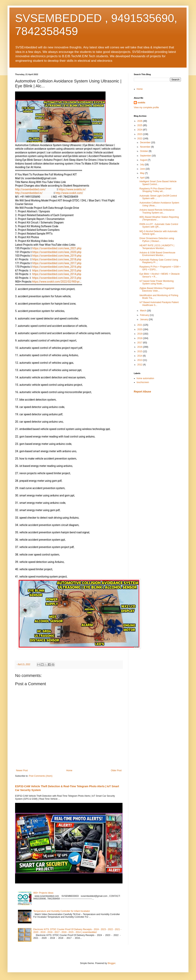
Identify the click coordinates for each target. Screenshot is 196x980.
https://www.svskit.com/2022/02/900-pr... (57, 282)
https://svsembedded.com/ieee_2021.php (57, 248)
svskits (141, 103)
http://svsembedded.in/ (29, 193)
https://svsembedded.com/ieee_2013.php (57, 278)
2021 (140, 325)
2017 (140, 343)
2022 (140, 139)
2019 (140, 334)
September (146, 156)
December (146, 143)
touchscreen (143, 382)
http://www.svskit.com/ (69, 193)
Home (69, 770)
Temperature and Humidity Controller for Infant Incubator (62, 911)
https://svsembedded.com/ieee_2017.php (57, 263)
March (144, 311)
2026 (140, 121)
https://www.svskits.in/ (72, 189)
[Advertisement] (157, 423)
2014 (140, 356)
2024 (140, 130)
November (146, 147)
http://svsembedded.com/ (30, 189)
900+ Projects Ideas (43, 893)
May (142, 173)
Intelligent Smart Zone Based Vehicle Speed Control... (158, 183)
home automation (145, 378)
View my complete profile (146, 107)
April (143, 178)
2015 (140, 351)
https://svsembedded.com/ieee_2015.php (57, 271)
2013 (140, 360)
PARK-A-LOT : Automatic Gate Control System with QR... (159, 226)
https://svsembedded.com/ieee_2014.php (57, 274)
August (144, 160)
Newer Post (22, 770)
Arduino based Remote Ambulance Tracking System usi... (157, 211)
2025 (140, 125)
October (144, 151)
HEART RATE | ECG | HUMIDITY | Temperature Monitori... (157, 247)
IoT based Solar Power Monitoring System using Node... (157, 282)
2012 (140, 365)
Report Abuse (142, 392)
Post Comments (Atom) (41, 776)
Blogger (111, 963)
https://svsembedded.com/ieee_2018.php (57, 259)
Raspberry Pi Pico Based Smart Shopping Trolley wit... (155, 190)
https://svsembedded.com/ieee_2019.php (57, 256)
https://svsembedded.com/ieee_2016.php (57, 267)
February (145, 315)
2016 (140, 347)
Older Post (116, 770)
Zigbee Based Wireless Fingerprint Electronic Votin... (157, 290)
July (142, 165)
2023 (140, 134)
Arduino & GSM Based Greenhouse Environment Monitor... (157, 254)
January (144, 319)
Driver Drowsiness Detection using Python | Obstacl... (157, 240)
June (143, 169)
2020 (140, 329)
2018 (140, 338)
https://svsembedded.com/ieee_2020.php (57, 252)
